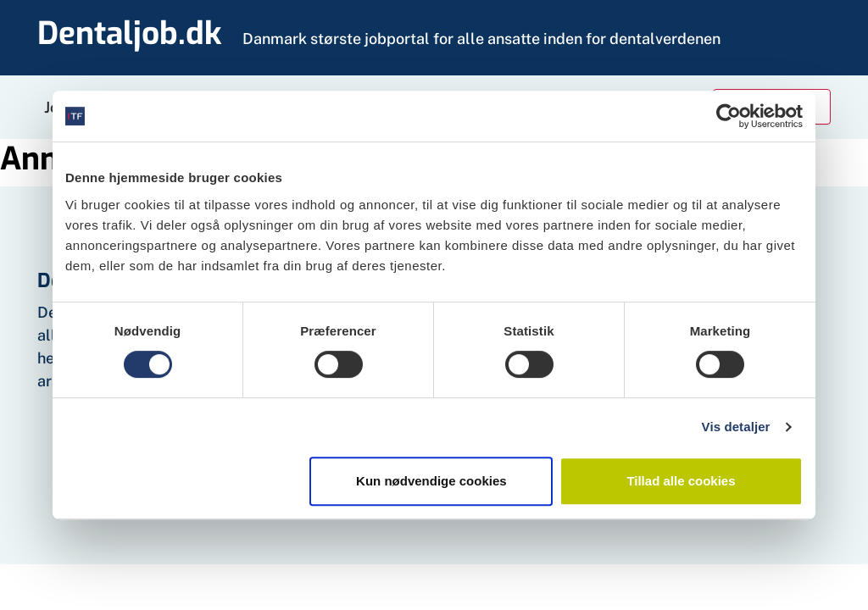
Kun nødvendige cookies (431, 481)
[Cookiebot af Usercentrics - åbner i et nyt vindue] (729, 116)
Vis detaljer (736, 427)
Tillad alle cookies (681, 481)
